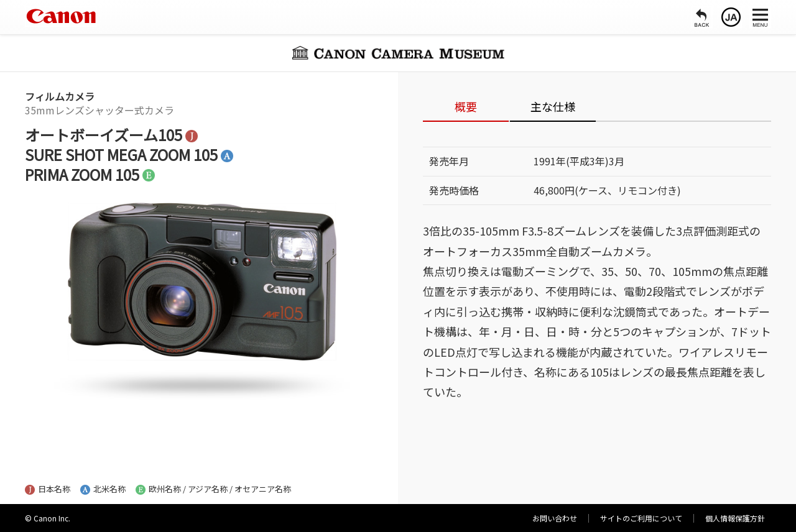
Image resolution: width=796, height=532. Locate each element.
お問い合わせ (555, 518)
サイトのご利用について (641, 518)
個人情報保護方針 (735, 518)
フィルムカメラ (60, 96)
